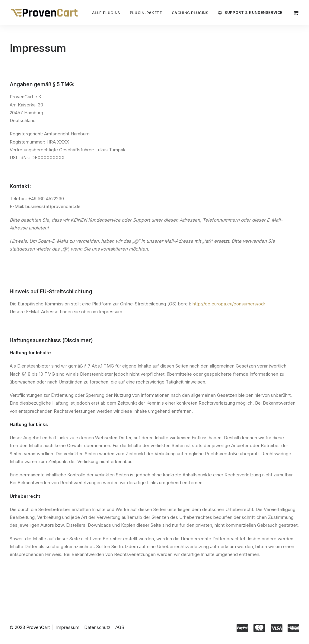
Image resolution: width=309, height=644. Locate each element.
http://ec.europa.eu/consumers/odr (229, 304)
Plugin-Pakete (146, 13)
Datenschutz (97, 627)
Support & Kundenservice (253, 13)
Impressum (68, 627)
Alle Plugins (106, 13)
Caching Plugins (190, 13)
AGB (120, 627)
